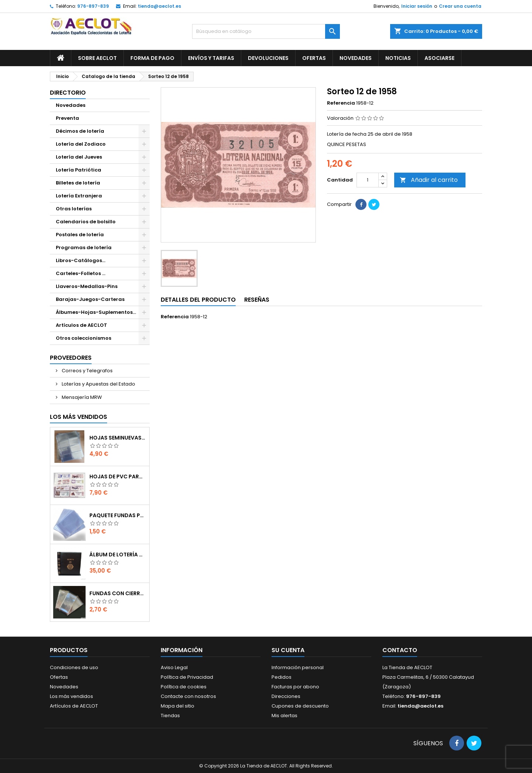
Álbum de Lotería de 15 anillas (118, 555)
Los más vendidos (79, 417)
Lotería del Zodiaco (81, 144)
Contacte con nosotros (188, 696)
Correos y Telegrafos (87, 371)
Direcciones (286, 696)
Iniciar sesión (417, 6)
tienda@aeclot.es (159, 6)
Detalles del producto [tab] (198, 300)
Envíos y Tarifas (211, 58)
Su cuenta (288, 650)
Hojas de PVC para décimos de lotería (118, 477)
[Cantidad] (368, 180)
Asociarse (439, 58)
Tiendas (170, 716)
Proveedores (71, 358)
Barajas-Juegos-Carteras (90, 299)
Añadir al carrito (429, 180)
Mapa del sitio (178, 706)
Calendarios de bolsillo (86, 222)
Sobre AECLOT (97, 58)
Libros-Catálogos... (81, 260)
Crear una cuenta (460, 6)
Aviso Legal (174, 667)
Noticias (398, 58)
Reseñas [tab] (257, 300)
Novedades (356, 58)
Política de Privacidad (187, 677)
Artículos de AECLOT (81, 325)
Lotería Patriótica (79, 170)
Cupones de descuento (300, 706)
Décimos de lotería (80, 131)
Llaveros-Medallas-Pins (87, 286)
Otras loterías (74, 209)
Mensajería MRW (81, 397)
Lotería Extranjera (79, 196)
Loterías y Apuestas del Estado (98, 384)
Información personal (298, 667)
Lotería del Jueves (79, 157)
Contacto (400, 650)
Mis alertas (284, 716)
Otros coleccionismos (83, 338)
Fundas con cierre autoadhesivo (118, 593)
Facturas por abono (295, 687)
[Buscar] (266, 31)
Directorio (68, 93)
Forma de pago (152, 58)
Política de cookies (184, 687)
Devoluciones (268, 58)
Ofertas (314, 58)
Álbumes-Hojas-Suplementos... (96, 312)
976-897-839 (93, 6)
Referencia (341, 103)
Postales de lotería (80, 235)
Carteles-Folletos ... (81, 273)
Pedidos (282, 677)
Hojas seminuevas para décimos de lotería (118, 438)
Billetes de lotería (78, 183)
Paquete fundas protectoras (118, 515)
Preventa (67, 118)
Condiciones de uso (74, 667)
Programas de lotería (84, 248)
